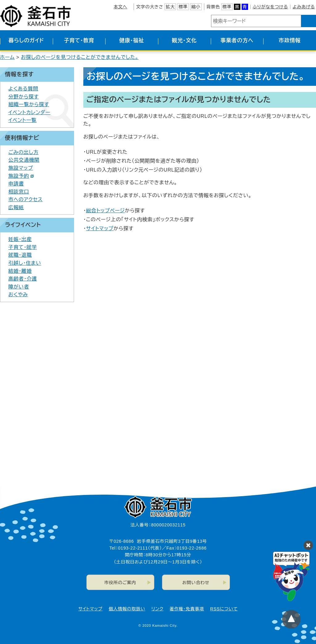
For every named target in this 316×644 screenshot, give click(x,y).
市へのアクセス (25, 199)
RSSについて (224, 609)
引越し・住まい (25, 263)
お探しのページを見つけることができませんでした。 (80, 57)
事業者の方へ (237, 41)
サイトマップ (100, 229)
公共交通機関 (24, 160)
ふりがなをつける (270, 7)
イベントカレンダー (29, 112)
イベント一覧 (23, 120)
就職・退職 (20, 255)
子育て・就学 (23, 247)
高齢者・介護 (23, 279)
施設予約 (21, 176)
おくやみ (18, 295)
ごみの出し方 (23, 152)
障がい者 (19, 287)
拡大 (170, 7)
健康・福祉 (132, 41)
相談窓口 (19, 192)
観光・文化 (184, 41)
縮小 (196, 7)
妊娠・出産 (20, 239)
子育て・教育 (79, 41)
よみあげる (304, 7)
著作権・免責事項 (187, 609)
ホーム (7, 57)
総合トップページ (106, 211)
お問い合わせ (196, 583)
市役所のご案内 (120, 583)
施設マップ (21, 168)
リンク (158, 609)
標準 (183, 7)
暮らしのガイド (26, 41)
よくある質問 (23, 89)
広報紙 (16, 208)
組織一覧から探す (29, 104)
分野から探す (24, 97)
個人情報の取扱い (127, 609)
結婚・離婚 (20, 271)
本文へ (120, 7)
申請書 (16, 184)
